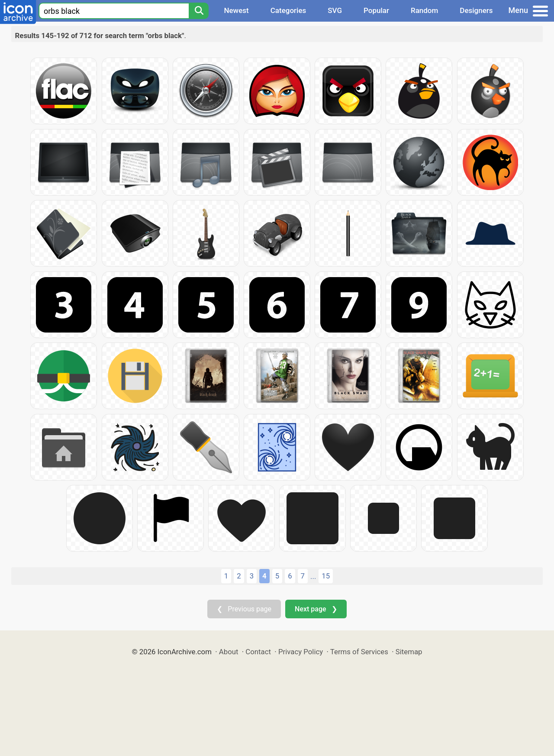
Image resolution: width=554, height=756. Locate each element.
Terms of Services (359, 652)
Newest (236, 10)
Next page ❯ (316, 609)
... (313, 576)
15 (326, 576)
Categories (288, 10)
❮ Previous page (244, 609)
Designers (476, 10)
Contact (258, 652)
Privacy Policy (301, 652)
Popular (376, 10)
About (229, 652)
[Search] (199, 11)
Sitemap (409, 652)
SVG (335, 10)
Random (424, 10)
